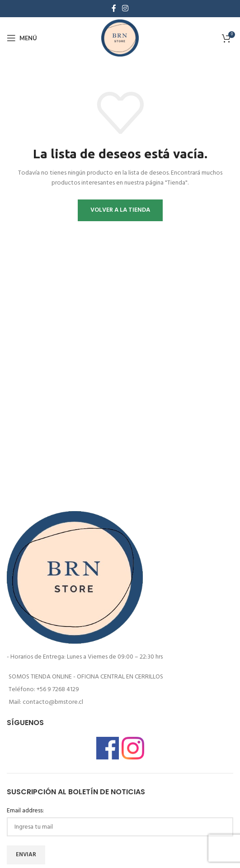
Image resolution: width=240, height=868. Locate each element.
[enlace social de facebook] (114, 9)
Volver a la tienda (120, 210)
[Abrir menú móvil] (22, 38)
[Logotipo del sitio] (120, 38)
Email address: (25, 811)
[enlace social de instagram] (125, 9)
